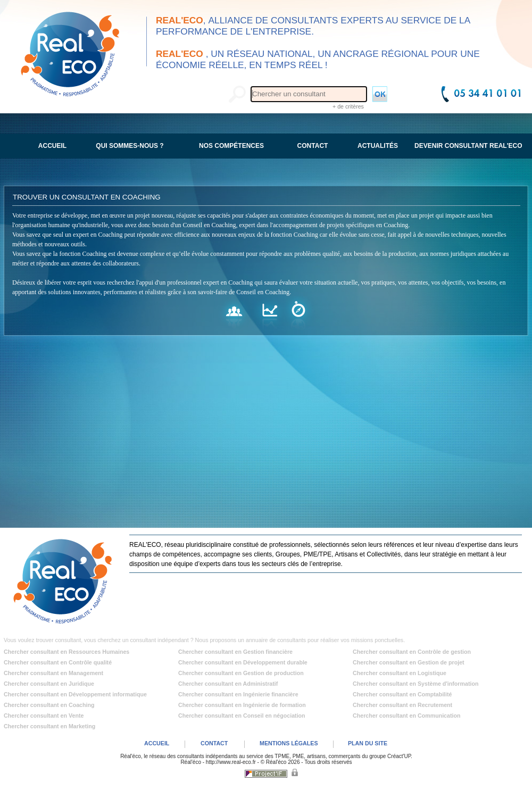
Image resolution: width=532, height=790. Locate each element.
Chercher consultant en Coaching (49, 705)
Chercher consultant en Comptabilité (402, 694)
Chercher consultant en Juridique (49, 684)
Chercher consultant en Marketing (49, 726)
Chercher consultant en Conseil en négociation (242, 716)
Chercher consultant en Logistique (400, 673)
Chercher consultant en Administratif (228, 684)
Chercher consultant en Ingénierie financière (238, 694)
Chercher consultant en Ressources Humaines (66, 652)
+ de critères (348, 106)
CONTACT (214, 743)
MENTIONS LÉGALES (289, 743)
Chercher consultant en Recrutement (402, 705)
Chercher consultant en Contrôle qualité (58, 662)
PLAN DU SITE (368, 743)
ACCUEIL (157, 743)
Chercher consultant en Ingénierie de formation (242, 705)
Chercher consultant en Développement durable (243, 662)
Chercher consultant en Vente (44, 716)
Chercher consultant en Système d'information (415, 684)
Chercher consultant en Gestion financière (235, 652)
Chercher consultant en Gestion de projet (409, 662)
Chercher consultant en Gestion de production (241, 673)
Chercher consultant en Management (53, 673)
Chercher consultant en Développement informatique (75, 694)
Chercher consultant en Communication (407, 716)
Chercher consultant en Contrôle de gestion (412, 652)
